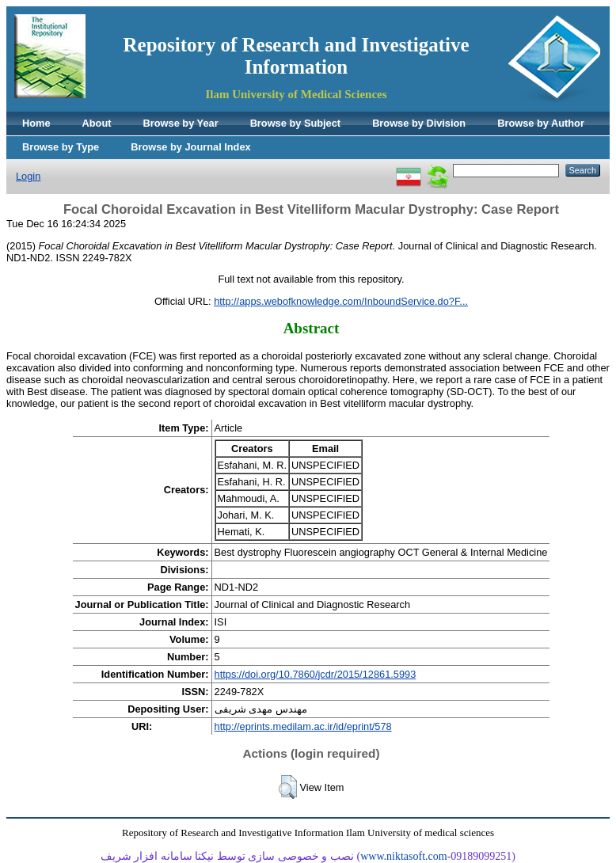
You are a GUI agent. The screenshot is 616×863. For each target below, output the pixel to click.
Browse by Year (181, 123)
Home (36, 123)
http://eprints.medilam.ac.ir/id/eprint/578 (303, 726)
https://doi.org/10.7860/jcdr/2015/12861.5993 (316, 674)
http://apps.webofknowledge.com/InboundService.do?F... (341, 301)
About (97, 123)
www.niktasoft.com (404, 856)
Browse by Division (419, 123)
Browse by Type (61, 147)
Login (28, 176)
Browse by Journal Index (190, 147)
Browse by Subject (296, 123)
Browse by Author (541, 123)
